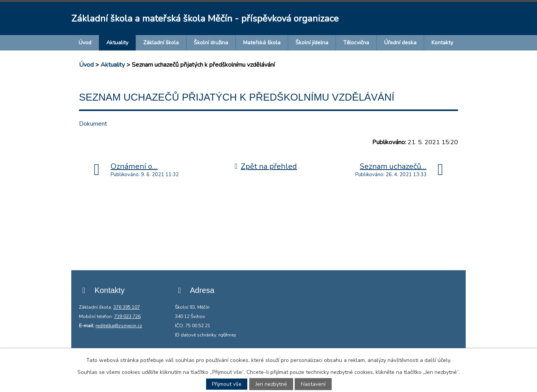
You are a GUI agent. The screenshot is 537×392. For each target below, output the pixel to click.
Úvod (85, 43)
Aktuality (117, 43)
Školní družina (211, 43)
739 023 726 (127, 316)
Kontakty (442, 43)
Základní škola (161, 43)
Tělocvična (356, 43)
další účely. (438, 360)
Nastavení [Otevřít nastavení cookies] (313, 384)
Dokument (93, 124)
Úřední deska (400, 43)
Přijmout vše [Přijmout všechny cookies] (227, 384)
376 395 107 (127, 307)
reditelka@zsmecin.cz (119, 326)
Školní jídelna (312, 43)
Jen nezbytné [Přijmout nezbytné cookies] (271, 384)
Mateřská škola (262, 43)
